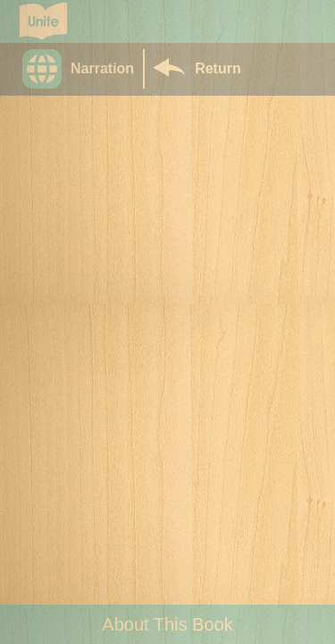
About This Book (167, 624)
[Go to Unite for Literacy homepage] (43, 21)
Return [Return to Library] (218, 68)
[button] (83, 69)
